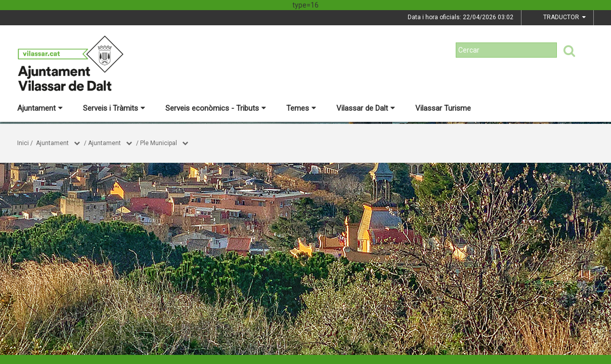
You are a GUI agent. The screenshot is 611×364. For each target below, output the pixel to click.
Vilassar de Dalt (366, 108)
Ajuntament (40, 108)
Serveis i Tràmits (114, 108)
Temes (301, 108)
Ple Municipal (159, 143)
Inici (23, 143)
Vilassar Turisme (443, 108)
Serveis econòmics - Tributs (216, 108)
